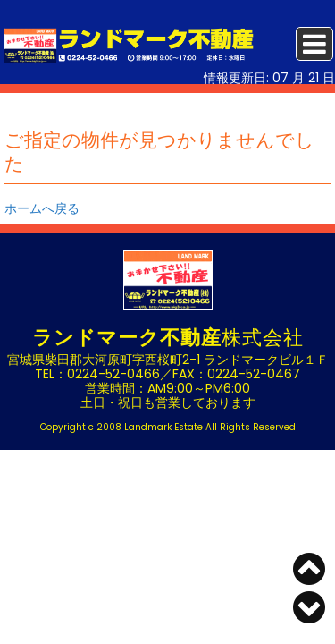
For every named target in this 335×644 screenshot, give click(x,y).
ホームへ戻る (42, 208)
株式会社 (168, 338)
